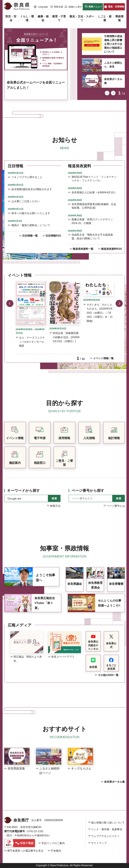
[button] (41, 7)
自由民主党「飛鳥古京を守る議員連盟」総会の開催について (92, 236)
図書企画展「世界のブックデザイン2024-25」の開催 (92, 221)
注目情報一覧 (30, 236)
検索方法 (55, 506)
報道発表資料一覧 (83, 249)
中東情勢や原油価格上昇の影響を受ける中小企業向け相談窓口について (113, 44)
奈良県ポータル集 (113, 81)
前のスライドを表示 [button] (107, 93)
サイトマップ (99, 843)
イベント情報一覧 (103, 358)
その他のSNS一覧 (108, 675)
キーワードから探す (24, 491)
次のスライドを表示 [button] (113, 93)
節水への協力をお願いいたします (31, 213)
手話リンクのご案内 (53, 843)
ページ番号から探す (88, 491)
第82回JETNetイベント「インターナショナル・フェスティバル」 (94, 179)
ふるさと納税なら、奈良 (113, 65)
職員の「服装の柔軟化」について (31, 225)
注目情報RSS (53, 236)
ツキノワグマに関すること (27, 177)
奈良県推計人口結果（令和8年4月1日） (94, 192)
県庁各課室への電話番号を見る (25, 851)
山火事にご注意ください (26, 201)
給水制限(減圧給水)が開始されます (32, 189)
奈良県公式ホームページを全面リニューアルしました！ (36, 85)
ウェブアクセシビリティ (105, 836)
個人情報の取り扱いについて (108, 823)
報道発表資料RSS (112, 249)
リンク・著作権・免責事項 (107, 829)
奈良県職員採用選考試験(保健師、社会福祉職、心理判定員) (94, 206)
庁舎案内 (56, 851)
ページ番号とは (116, 506)
